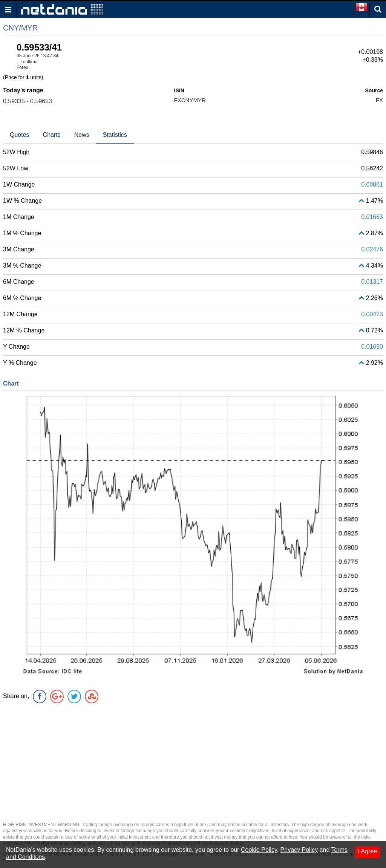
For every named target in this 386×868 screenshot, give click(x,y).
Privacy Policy (299, 850)
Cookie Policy (259, 850)
